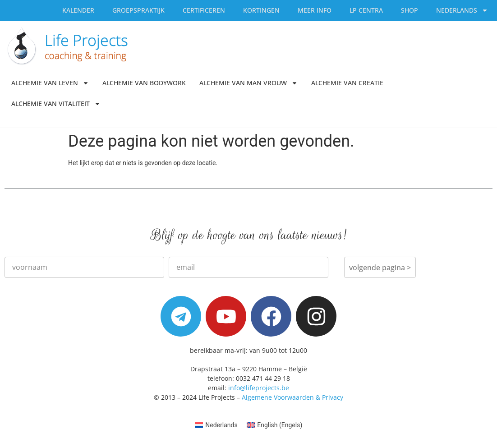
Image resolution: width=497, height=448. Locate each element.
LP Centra (366, 10)
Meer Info (315, 10)
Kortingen (261, 10)
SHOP (410, 10)
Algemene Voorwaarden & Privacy (292, 397)
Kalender (78, 10)
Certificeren (204, 10)
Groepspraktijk (138, 10)
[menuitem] (462, 10)
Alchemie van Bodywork (144, 83)
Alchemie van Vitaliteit (56, 104)
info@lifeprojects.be (259, 388)
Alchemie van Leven (50, 83)
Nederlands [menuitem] (221, 425)
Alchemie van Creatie (347, 83)
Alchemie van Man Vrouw (248, 83)
